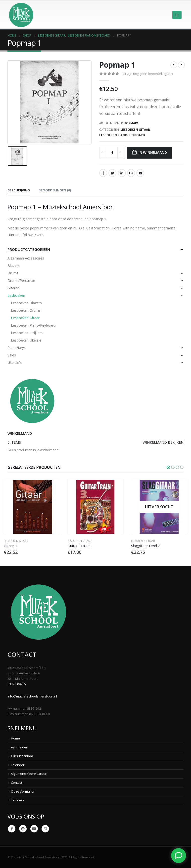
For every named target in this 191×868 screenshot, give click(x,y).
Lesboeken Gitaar (135, 130)
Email (140, 173)
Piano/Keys (17, 348)
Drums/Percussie (21, 281)
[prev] (174, 65)
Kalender (18, 765)
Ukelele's (15, 363)
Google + (131, 173)
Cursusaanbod (22, 756)
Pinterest (23, 829)
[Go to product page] (32, 507)
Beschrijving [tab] (19, 190)
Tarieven (17, 800)
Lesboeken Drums (26, 310)
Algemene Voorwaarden (29, 774)
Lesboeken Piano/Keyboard (122, 135)
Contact (17, 783)
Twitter (112, 173)
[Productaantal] (112, 153)
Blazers (14, 266)
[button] (177, 15)
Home (15, 738)
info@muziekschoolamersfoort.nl (32, 696)
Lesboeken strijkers (27, 333)
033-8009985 (17, 684)
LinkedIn (122, 173)
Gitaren (13, 288)
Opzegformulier (23, 792)
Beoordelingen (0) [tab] (55, 190)
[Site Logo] (21, 15)
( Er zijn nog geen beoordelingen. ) (147, 74)
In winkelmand (153, 152)
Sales (12, 355)
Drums (13, 273)
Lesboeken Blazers (26, 303)
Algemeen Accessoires (26, 258)
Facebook (103, 173)
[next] (181, 65)
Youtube (34, 829)
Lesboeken (16, 295)
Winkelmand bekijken (163, 442)
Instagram (45, 829)
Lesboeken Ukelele (26, 340)
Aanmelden (20, 747)
